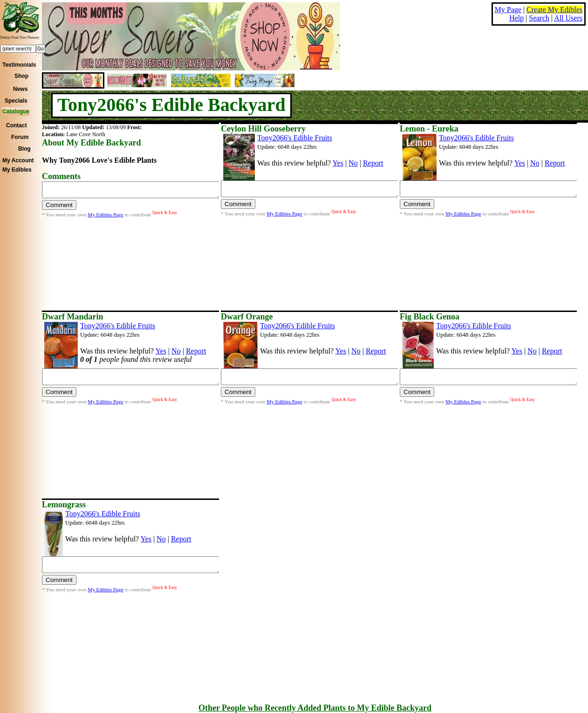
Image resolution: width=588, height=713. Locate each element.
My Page (508, 10)
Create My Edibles (554, 10)
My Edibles (17, 170)
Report (373, 163)
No (353, 163)
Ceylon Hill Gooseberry (263, 129)
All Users (568, 18)
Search (539, 18)
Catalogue (16, 111)
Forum (20, 137)
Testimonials (19, 65)
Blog (24, 149)
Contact (17, 125)
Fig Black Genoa (430, 317)
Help (516, 18)
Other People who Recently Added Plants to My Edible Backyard (315, 708)
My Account (18, 160)
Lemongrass (64, 505)
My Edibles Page (105, 217)
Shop (21, 76)
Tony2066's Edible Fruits (295, 138)
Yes (338, 163)
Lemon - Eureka (429, 129)
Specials (16, 101)
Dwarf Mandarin (73, 317)
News (20, 89)
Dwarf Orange (247, 317)
